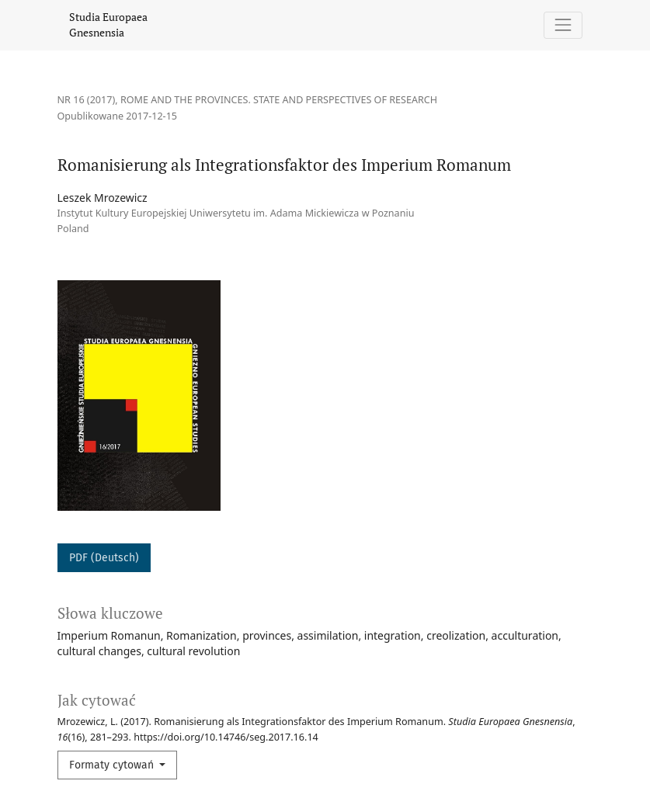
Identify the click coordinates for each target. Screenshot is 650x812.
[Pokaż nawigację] (563, 25)
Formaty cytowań (113, 765)
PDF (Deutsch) (104, 558)
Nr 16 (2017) (87, 100)
